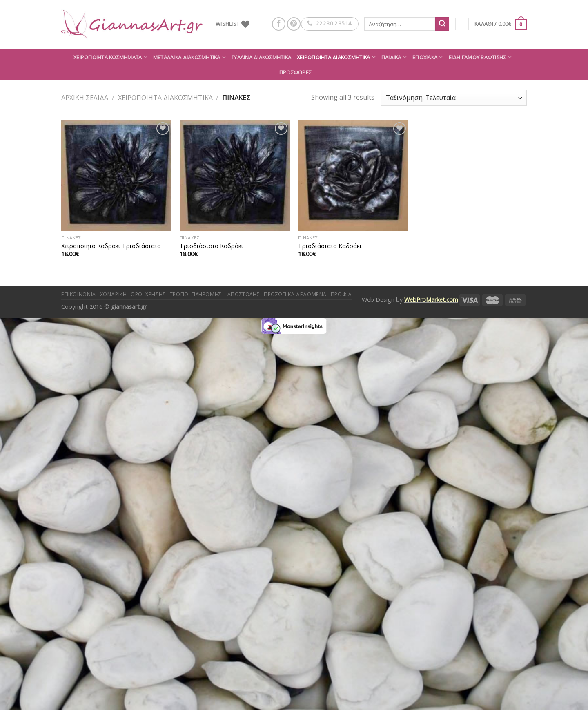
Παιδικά (394, 57)
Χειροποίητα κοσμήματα (110, 57)
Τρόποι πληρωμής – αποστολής (215, 294)
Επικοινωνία (79, 294)
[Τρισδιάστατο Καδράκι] (235, 175)
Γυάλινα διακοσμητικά (261, 57)
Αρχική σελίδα (85, 98)
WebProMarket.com (431, 300)
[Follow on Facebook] (279, 24)
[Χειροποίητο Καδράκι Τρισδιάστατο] (116, 175)
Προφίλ (341, 294)
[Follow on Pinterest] (294, 24)
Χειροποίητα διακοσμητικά (336, 57)
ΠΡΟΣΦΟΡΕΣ (295, 72)
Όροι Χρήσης (148, 294)
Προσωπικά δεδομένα (295, 294)
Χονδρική (114, 294)
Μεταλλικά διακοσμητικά (189, 57)
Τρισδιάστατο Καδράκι (212, 246)
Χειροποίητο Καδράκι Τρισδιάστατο (111, 246)
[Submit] (442, 24)
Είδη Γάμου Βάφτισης (480, 57)
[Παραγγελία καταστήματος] (454, 98)
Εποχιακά (428, 57)
